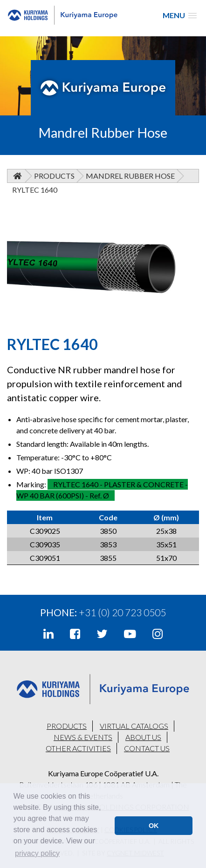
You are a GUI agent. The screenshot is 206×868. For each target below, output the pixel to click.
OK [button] (154, 826)
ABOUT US (143, 737)
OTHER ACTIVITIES (78, 748)
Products (54, 176)
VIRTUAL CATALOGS (134, 726)
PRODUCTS (67, 726)
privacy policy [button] (37, 853)
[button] (180, 15)
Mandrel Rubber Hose (130, 176)
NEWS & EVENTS (83, 737)
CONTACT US (147, 748)
